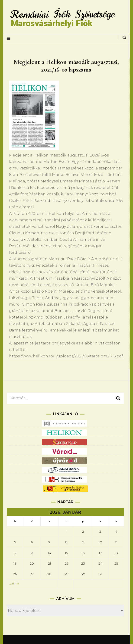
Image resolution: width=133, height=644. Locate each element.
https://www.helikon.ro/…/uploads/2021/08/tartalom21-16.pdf (66, 356)
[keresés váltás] (124, 38)
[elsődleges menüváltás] (10, 39)
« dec (14, 584)
